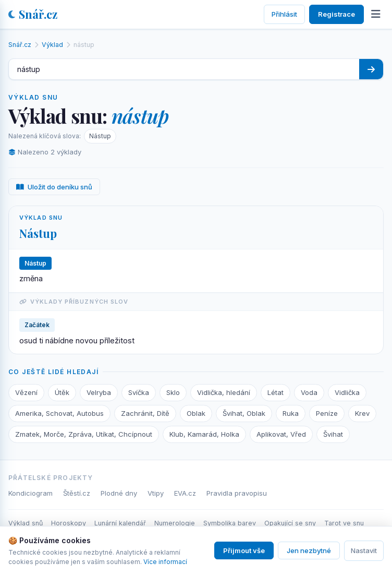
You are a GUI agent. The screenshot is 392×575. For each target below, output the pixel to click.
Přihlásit (284, 14)
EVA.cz (185, 493)
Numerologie (175, 523)
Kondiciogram (30, 493)
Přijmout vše (244, 550)
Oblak (196, 413)
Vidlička (347, 392)
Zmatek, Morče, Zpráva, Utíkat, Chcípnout (84, 434)
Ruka (291, 413)
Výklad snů (26, 523)
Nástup (100, 136)
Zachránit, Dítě (145, 413)
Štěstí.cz (77, 493)
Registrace (336, 14)
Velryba (99, 392)
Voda (309, 392)
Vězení (26, 392)
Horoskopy (69, 523)
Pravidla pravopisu (237, 493)
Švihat (333, 434)
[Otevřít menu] (376, 14)
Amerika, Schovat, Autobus (59, 413)
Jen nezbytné (309, 550)
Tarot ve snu (344, 523)
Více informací (165, 562)
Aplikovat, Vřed (281, 434)
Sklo (173, 392)
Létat (275, 392)
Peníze (327, 413)
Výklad (52, 45)
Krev (362, 413)
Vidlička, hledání (224, 392)
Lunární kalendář (120, 523)
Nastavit (364, 550)
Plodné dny (119, 493)
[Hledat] (371, 69)
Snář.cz (33, 14)
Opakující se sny (290, 523)
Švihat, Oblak (244, 413)
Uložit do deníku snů (54, 187)
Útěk (62, 392)
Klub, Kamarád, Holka (204, 434)
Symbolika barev (230, 523)
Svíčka (139, 392)
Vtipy (156, 493)
